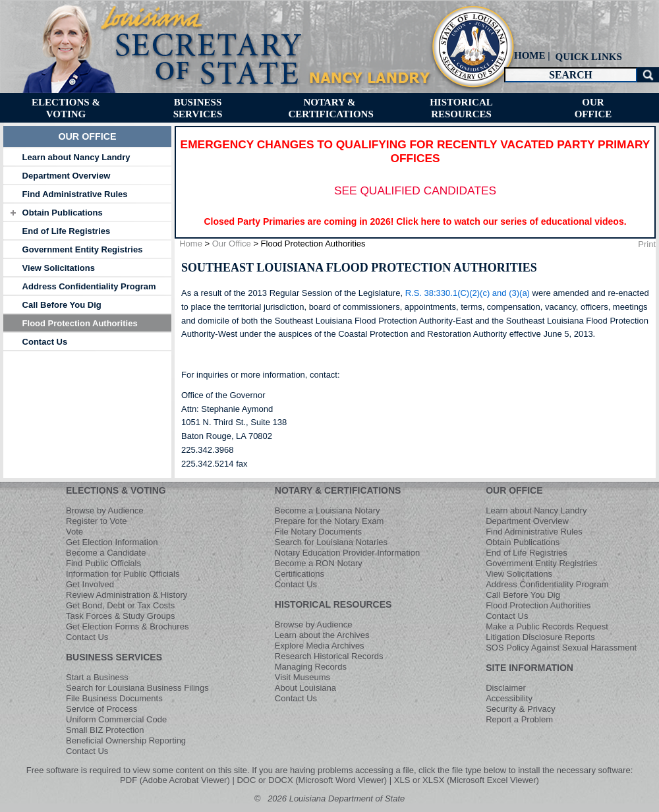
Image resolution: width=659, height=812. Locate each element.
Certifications (300, 574)
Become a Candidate (106, 553)
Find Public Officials (103, 563)
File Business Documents (114, 698)
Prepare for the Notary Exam (329, 521)
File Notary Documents (318, 532)
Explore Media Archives (320, 646)
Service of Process (101, 709)
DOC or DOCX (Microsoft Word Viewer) (312, 780)
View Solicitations (59, 268)
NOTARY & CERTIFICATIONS (338, 490)
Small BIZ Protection (105, 730)
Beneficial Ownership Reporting (126, 740)
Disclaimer (506, 688)
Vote (74, 532)
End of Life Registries (67, 231)
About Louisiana (305, 688)
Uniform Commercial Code (116, 719)
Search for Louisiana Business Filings (137, 688)
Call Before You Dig (62, 305)
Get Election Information (112, 542)
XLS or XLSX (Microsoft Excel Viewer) (467, 780)
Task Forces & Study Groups (120, 616)
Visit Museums (302, 677)
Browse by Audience (105, 510)
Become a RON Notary (319, 563)
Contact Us (45, 342)
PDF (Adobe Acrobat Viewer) (175, 780)
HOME (530, 55)
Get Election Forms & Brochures (127, 626)
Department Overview (67, 176)
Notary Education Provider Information (347, 553)
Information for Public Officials (123, 574)
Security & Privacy (520, 709)
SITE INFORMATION (530, 668)
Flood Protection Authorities (80, 323)
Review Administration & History (127, 595)
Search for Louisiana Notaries (331, 542)
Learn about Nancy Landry (76, 157)
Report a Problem (519, 719)
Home (191, 244)
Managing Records (311, 667)
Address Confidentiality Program (89, 286)
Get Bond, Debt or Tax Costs (120, 605)
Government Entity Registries (83, 249)
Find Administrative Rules (75, 194)
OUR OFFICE (514, 490)
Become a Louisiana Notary (328, 510)
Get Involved (90, 584)
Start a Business (97, 677)
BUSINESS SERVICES (114, 657)
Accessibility (509, 698)
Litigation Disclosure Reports (540, 637)
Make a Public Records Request (547, 626)
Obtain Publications (63, 213)
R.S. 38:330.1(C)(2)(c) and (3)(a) (468, 293)
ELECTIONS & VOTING (116, 490)
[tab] (87, 157)
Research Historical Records (329, 656)
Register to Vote (97, 521)
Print (647, 244)
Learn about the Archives (322, 635)
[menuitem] (587, 56)
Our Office (232, 244)
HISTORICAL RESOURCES (333, 604)
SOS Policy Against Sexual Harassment (561, 648)
